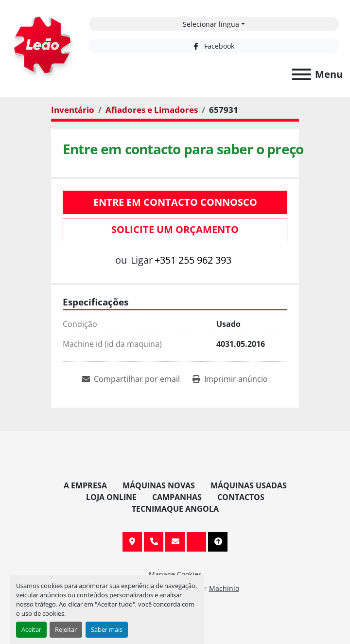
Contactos (241, 497)
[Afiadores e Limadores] (152, 110)
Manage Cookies (175, 574)
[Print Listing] (230, 379)
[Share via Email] (131, 379)
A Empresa (85, 485)
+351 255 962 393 (193, 260)
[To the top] (218, 542)
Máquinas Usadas (249, 485)
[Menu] (301, 74)
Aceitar (31, 629)
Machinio (224, 588)
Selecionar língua (211, 24)
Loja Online (111, 497)
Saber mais (107, 629)
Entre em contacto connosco (175, 202)
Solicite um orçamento (175, 229)
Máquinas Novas (159, 485)
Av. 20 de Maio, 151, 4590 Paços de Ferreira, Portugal (132, 542)
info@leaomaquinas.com (175, 542)
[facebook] (214, 46)
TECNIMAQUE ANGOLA (175, 509)
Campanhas (177, 497)
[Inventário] (73, 110)
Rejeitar (66, 629)
